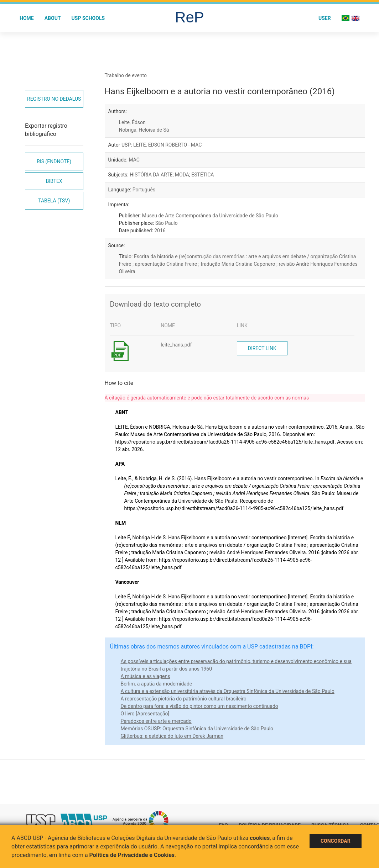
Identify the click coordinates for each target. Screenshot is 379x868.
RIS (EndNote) (54, 162)
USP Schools (88, 18)
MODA (182, 175)
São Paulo (167, 223)
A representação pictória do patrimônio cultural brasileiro (184, 699)
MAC (134, 160)
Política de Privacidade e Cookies (132, 855)
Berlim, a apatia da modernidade (157, 684)
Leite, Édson (132, 122)
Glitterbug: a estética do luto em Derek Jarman (172, 736)
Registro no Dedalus (54, 99)
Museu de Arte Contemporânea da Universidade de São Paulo (210, 216)
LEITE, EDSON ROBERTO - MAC (167, 145)
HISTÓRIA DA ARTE (151, 175)
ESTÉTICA (203, 175)
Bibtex (54, 181)
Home (27, 18)
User (325, 18)
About (53, 18)
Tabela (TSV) (54, 201)
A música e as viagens (146, 676)
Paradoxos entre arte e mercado (156, 721)
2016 (160, 231)
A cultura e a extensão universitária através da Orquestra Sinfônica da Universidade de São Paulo (228, 691)
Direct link (262, 348)
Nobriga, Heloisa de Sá (144, 130)
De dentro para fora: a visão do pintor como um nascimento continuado (199, 706)
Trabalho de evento (126, 75)
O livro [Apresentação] (145, 714)
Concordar (336, 841)
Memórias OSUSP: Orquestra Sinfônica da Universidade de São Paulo (197, 729)
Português (144, 190)
